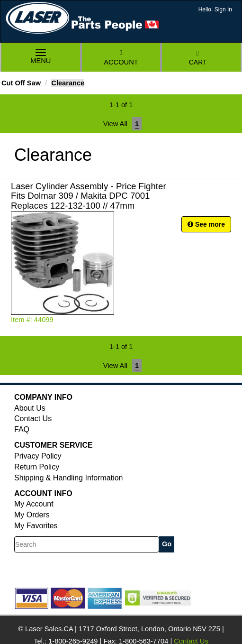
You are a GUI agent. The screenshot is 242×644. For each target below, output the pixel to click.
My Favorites (36, 526)
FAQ (22, 429)
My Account (34, 504)
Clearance (68, 83)
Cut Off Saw (21, 83)
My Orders (32, 515)
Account (121, 58)
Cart (198, 58)
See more (206, 224)
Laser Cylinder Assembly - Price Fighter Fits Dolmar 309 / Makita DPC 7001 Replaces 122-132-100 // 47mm (89, 196)
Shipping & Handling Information (68, 478)
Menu (41, 58)
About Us (30, 408)
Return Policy (37, 467)
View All (115, 124)
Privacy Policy (38, 456)
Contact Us (33, 419)
